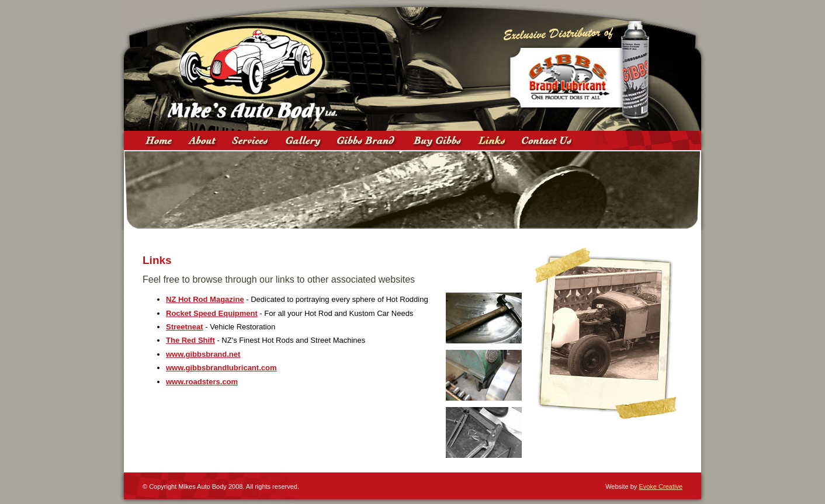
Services (251, 140)
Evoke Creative (661, 486)
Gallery (303, 140)
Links (492, 140)
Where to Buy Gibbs (438, 140)
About (202, 140)
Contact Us (549, 140)
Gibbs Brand (368, 140)
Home (159, 140)
